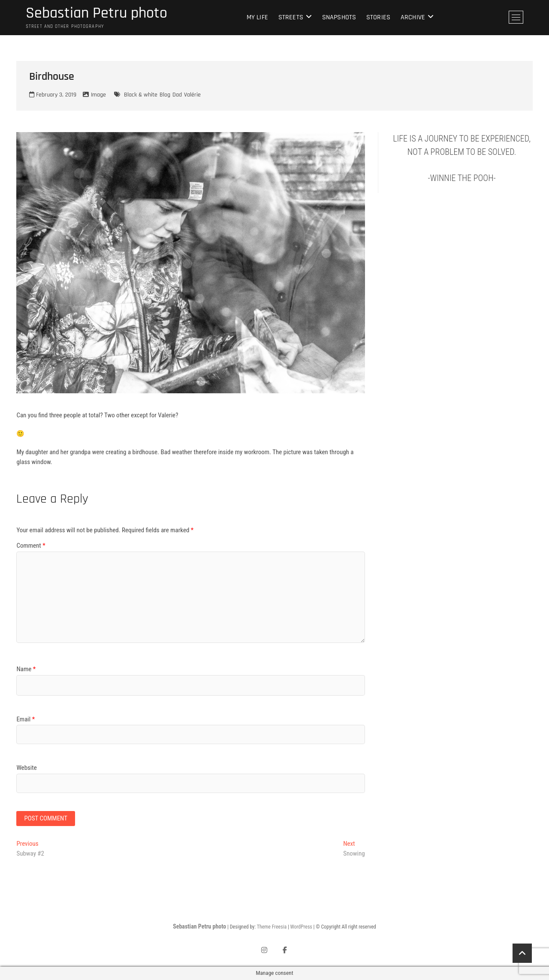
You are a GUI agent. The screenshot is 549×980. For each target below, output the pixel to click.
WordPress (301, 927)
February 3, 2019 (53, 95)
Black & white (141, 95)
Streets (291, 17)
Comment (31, 546)
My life (257, 17)
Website (26, 768)
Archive (413, 17)
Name (26, 669)
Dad (177, 95)
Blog (165, 95)
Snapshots (339, 17)
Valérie (192, 95)
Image (98, 95)
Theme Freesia (272, 927)
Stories (378, 17)
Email (26, 719)
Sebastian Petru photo (97, 13)
